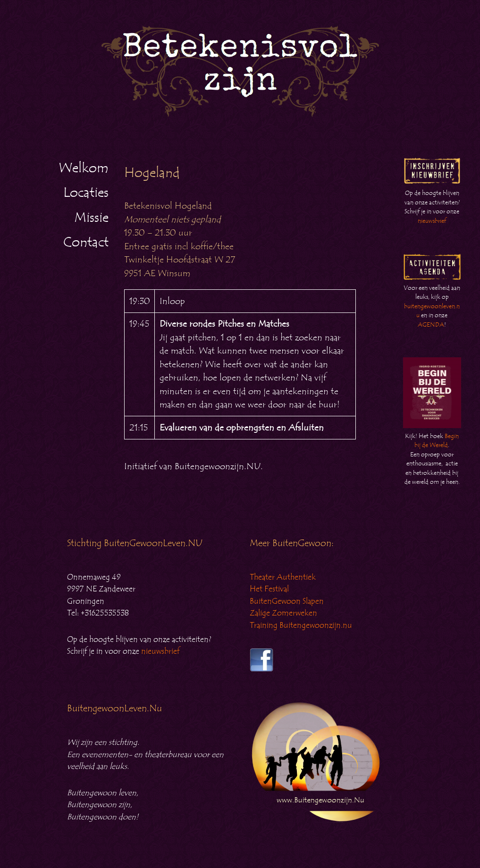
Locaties (86, 193)
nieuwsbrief (432, 221)
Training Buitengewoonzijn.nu (301, 625)
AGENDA (431, 324)
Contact (86, 242)
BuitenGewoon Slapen (287, 601)
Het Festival (269, 589)
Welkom (84, 168)
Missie (91, 218)
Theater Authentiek (283, 577)
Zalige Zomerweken (283, 613)
